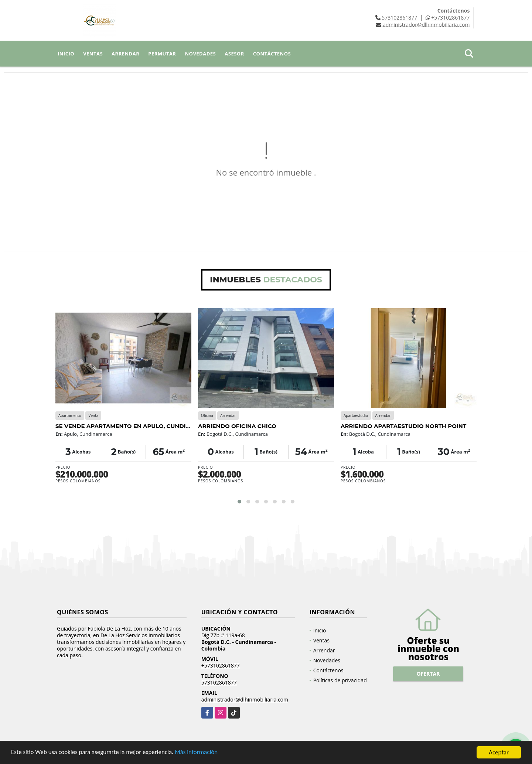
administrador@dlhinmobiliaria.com (245, 700)
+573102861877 (450, 18)
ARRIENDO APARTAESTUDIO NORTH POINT (403, 426)
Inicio (66, 54)
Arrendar (125, 54)
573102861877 (399, 18)
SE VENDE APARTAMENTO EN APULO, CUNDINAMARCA (136, 426)
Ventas (93, 54)
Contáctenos (272, 54)
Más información (197, 753)
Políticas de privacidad (340, 680)
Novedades (200, 54)
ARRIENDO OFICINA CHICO (237, 426)
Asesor (234, 54)
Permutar (162, 54)
